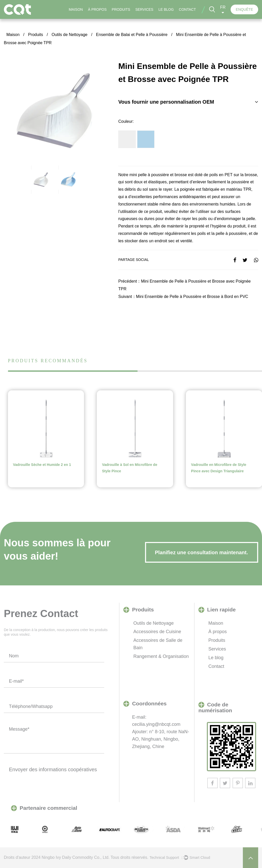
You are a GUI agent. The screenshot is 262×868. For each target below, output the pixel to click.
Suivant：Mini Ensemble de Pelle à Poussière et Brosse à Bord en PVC (183, 297)
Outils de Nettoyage (70, 35)
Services (144, 9)
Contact (187, 9)
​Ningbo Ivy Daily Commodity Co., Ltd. (76, 857)
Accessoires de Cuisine (157, 632)
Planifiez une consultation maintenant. (201, 552)
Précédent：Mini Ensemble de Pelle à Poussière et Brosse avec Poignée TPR (184, 285)
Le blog (166, 9)
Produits (121, 9)
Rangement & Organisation (161, 656)
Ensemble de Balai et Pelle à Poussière (132, 35)
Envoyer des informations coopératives (53, 769)
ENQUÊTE (244, 9)
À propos (97, 9)
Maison (76, 9)
